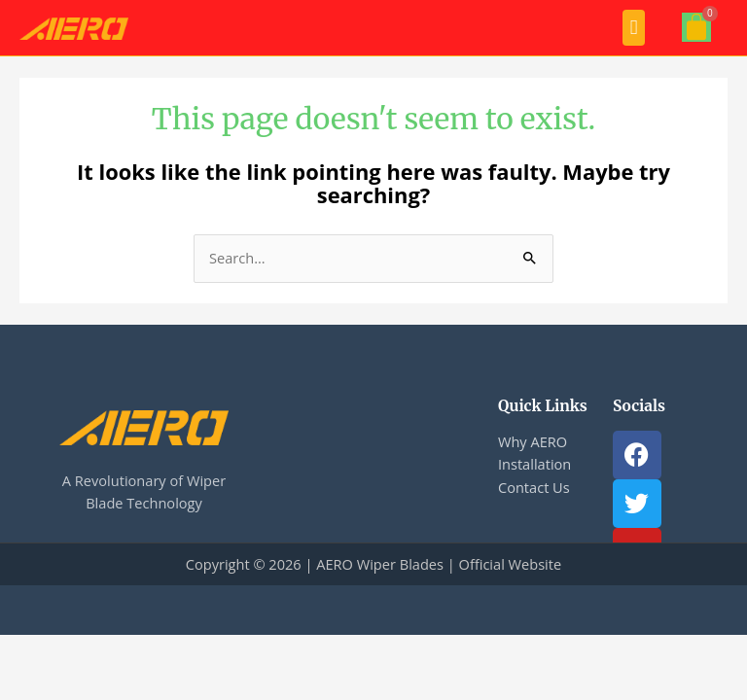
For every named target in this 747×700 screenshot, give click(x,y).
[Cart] (696, 27)
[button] (633, 28)
